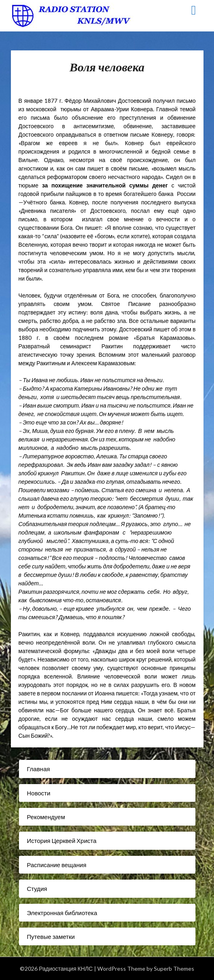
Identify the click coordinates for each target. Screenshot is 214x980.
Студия (37, 888)
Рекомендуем (46, 817)
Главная (39, 769)
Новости (39, 793)
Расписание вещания (57, 865)
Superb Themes (174, 969)
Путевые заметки (51, 936)
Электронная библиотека (62, 913)
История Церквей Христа (62, 841)
